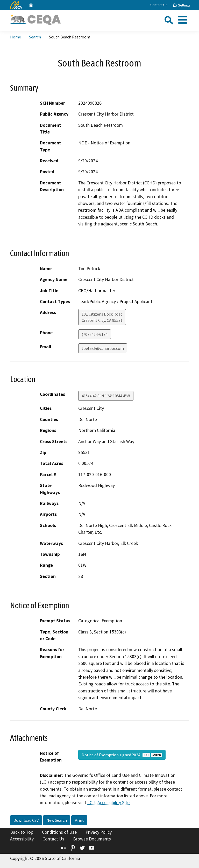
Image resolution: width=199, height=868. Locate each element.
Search (35, 37)
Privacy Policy (99, 832)
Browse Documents (92, 839)
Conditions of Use (59, 832)
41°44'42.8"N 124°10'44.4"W (106, 396)
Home (16, 37)
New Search (57, 820)
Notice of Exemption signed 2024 (122, 755)
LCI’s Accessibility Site (108, 803)
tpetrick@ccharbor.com (103, 348)
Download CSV (26, 820)
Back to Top (22, 832)
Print (79, 820)
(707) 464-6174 (95, 334)
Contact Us (159, 5)
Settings (181, 5)
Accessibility (22, 839)
